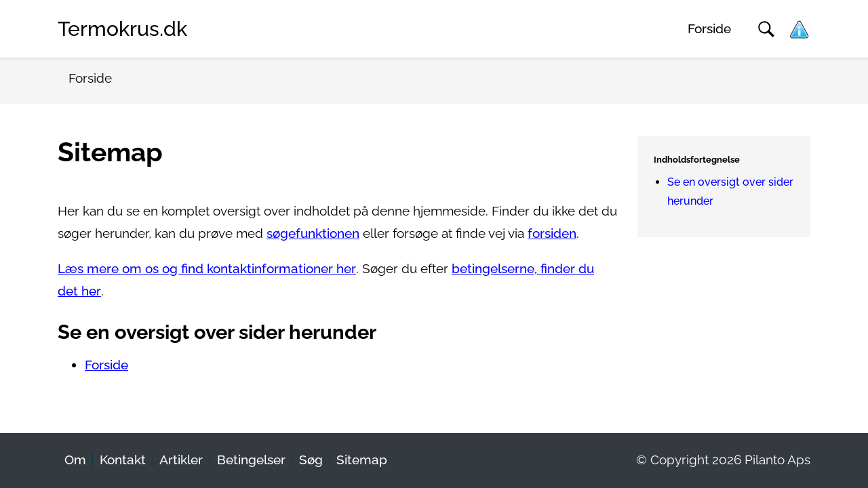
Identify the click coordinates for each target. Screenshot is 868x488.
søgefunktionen (313, 233)
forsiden (552, 233)
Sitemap (362, 460)
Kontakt (123, 460)
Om (75, 460)
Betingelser (251, 460)
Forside (709, 29)
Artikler (181, 460)
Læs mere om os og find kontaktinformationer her (207, 269)
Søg (311, 460)
